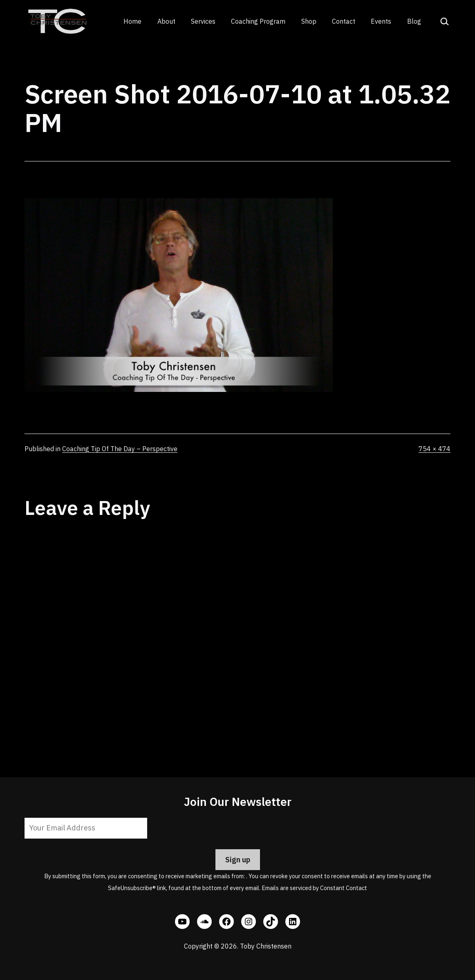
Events (381, 21)
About (166, 21)
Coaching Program (258, 21)
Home (132, 21)
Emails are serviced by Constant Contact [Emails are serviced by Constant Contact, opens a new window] (314, 888)
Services (203, 21)
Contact (344, 21)
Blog (414, 21)
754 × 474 (435, 449)
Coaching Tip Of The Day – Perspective (120, 449)
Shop (309, 21)
